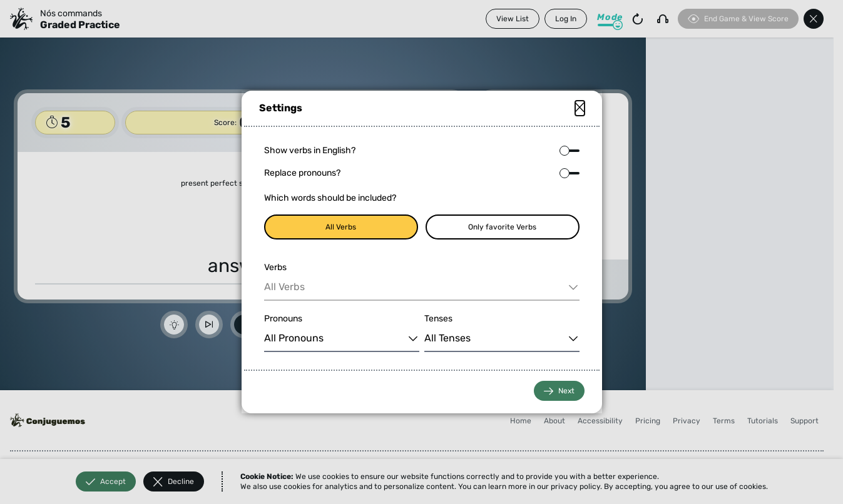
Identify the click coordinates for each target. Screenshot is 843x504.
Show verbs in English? (310, 150)
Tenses (438, 319)
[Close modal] (580, 108)
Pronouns (283, 319)
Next (559, 391)
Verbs (275, 267)
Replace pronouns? (302, 173)
